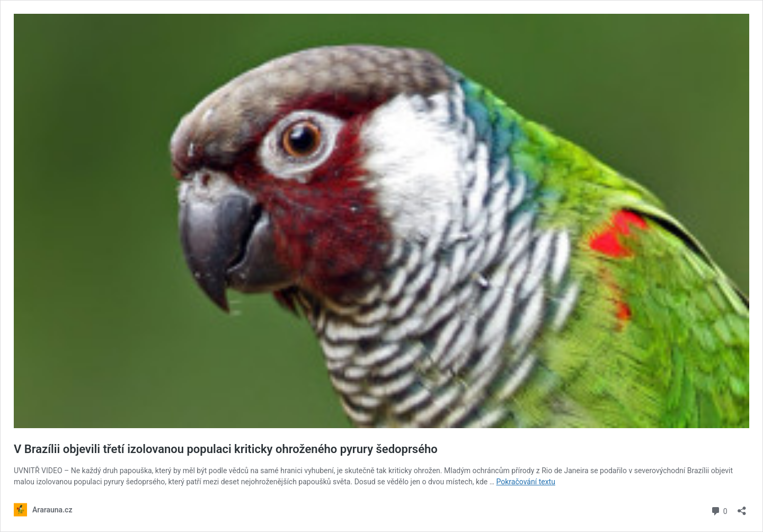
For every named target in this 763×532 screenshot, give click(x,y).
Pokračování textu (526, 482)
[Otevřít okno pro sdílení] (742, 507)
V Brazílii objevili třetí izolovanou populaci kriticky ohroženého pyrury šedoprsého (226, 449)
